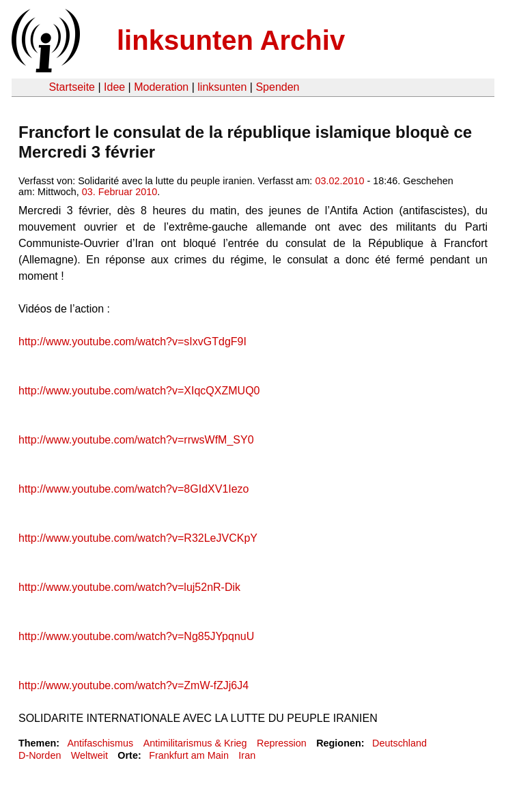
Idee (114, 87)
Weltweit (89, 755)
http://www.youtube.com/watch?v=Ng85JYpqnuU (136, 636)
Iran (247, 755)
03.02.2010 (339, 181)
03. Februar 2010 (120, 192)
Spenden (277, 87)
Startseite (72, 87)
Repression (282, 743)
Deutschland (399, 743)
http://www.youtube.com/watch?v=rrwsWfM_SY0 (136, 440)
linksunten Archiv (231, 40)
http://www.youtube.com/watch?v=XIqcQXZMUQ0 (139, 391)
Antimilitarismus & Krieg (195, 743)
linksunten (222, 87)
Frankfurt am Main (189, 755)
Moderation (161, 87)
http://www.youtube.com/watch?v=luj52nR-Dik (129, 587)
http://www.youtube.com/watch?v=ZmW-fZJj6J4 (133, 685)
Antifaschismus (100, 743)
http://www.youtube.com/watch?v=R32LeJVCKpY (138, 538)
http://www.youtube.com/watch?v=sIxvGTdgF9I (132, 342)
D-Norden (40, 755)
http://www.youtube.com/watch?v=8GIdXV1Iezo (134, 489)
